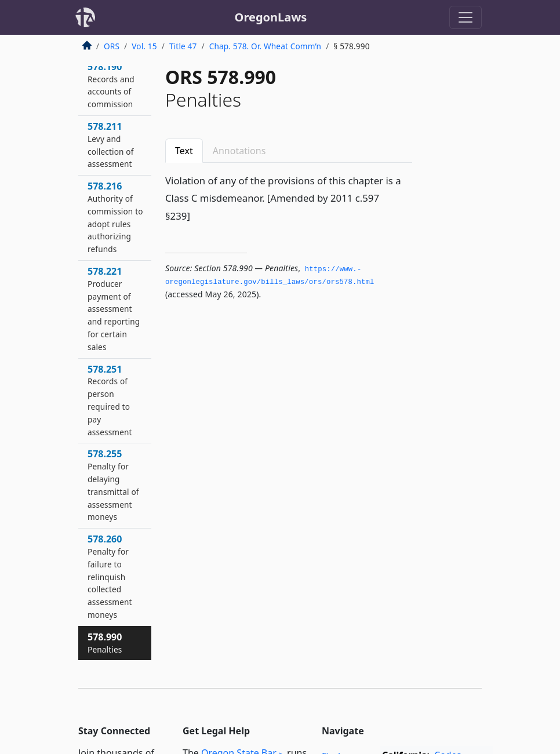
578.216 (115, 217)
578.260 (110, 576)
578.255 (113, 485)
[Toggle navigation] (466, 17)
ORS (112, 46)
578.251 (110, 400)
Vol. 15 (144, 46)
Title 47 (183, 46)
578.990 (105, 643)
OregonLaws (271, 17)
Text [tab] (184, 151)
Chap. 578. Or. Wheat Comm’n (265, 46)
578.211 (111, 145)
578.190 (111, 85)
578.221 (114, 309)
